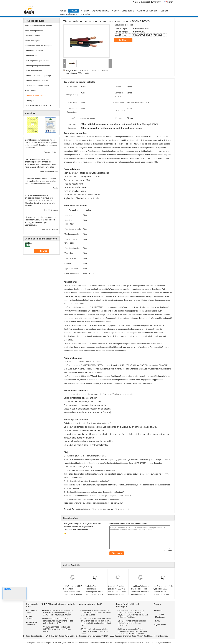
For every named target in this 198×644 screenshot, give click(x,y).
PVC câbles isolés (32, 36)
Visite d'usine (128, 11)
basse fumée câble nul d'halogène (39, 46)
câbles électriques (32, 41)
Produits (73, 11)
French (171, 2)
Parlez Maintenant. (68, 14)
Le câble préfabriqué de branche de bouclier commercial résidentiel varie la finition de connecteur (140, 592)
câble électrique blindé (34, 31)
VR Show (85, 11)
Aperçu (63, 11)
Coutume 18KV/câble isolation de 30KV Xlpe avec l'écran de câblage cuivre (57, 629)
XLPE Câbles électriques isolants (38, 26)
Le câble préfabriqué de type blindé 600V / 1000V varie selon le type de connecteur (163, 590)
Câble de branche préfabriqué (37, 96)
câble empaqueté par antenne (37, 61)
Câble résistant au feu (34, 51)
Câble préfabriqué (122, 509)
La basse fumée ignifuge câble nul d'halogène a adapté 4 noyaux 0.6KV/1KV (132, 623)
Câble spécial (30, 101)
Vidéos (115, 11)
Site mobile (161, 625)
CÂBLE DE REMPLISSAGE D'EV (39, 106)
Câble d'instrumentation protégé (38, 76)
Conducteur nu (31, 56)
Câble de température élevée (37, 81)
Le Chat (125, 40)
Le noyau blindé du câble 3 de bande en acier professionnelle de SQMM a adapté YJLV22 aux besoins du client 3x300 (96, 622)
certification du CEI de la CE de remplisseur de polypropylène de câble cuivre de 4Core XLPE (59, 621)
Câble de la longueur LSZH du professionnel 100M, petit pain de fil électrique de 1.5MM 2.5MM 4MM (132, 631)
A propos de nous (101, 11)
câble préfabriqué (83, 509)
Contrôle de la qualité (147, 11)
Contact (164, 11)
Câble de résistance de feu (103, 509)
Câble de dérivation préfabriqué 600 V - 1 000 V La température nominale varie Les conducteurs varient (117, 592)
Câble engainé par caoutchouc (37, 66)
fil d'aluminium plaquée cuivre (37, 86)
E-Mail (158, 621)
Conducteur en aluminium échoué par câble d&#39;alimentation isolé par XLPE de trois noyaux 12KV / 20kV (58, 613)
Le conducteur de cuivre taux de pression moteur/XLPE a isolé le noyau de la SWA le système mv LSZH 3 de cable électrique (134, 614)
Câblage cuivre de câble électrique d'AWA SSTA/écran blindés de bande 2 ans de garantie (96, 613)
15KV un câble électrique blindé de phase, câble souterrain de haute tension (95, 631)
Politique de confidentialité (34, 636)
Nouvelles (85, 14)
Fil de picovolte (31, 91)
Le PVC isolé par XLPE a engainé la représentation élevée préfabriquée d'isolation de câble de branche (72, 592)
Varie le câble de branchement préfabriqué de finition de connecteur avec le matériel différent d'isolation (94, 593)
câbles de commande (34, 71)
